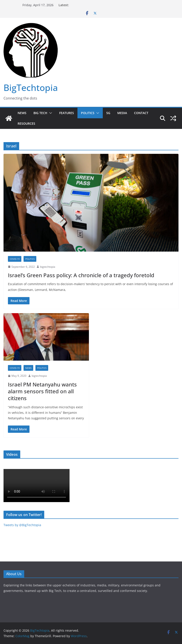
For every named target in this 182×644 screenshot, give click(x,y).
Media (122, 113)
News (22, 113)
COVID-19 (15, 259)
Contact (141, 113)
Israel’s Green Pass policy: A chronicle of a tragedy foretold (81, 275)
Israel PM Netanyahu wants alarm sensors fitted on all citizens (42, 391)
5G (108, 113)
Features (67, 113)
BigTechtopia (31, 88)
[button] (50, 113)
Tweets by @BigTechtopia (22, 525)
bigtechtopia (48, 267)
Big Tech (40, 113)
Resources (26, 123)
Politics (88, 113)
